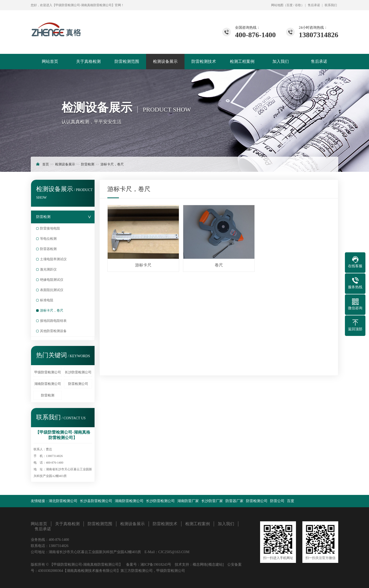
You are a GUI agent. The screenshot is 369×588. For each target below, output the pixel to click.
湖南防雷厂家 (188, 501)
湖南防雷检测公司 (48, 384)
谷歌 (298, 5)
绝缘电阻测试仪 (52, 280)
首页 (46, 164)
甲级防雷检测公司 (48, 372)
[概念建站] (215, 565)
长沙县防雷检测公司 (96, 501)
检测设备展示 (165, 61)
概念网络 (200, 565)
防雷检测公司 (78, 384)
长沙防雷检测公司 (78, 372)
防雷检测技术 (204, 61)
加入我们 (281, 61)
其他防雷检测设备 (53, 331)
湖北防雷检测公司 (63, 501)
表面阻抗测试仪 (52, 290)
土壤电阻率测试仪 (53, 259)
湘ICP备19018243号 (156, 565)
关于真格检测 (88, 61)
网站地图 (277, 5)
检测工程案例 (242, 61)
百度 (290, 5)
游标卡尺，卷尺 (112, 164)
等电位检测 (48, 239)
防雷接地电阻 (50, 228)
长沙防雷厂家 (212, 501)
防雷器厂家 (234, 501)
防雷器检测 (48, 249)
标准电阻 (47, 300)
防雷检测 (88, 164)
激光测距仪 (48, 269)
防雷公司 (277, 501)
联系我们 (331, 5)
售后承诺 (314, 5)
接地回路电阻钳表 (53, 321)
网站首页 (50, 61)
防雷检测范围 (127, 61)
